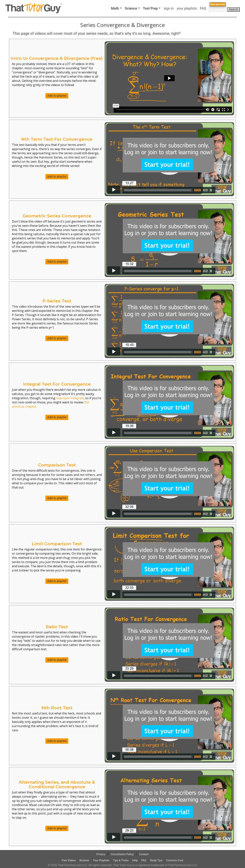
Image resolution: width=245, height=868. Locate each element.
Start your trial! (212, 17)
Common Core (175, 860)
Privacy (101, 854)
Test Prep (150, 8)
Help (135, 860)
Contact (144, 854)
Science (131, 8)
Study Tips (156, 860)
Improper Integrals (70, 398)
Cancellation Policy (122, 854)
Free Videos (69, 860)
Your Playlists (101, 860)
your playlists (187, 8)
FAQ (204, 8)
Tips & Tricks (121, 860)
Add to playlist (57, 96)
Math (115, 8)
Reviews (84, 860)
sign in (169, 8)
